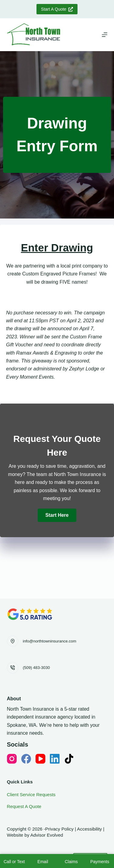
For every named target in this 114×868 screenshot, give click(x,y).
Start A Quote (57, 9)
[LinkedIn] (55, 759)
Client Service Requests (31, 794)
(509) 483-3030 (36, 668)
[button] (57, 515)
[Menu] (105, 35)
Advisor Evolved (47, 835)
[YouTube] (40, 759)
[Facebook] (26, 759)
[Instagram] (12, 759)
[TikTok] (69, 759)
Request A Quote (24, 806)
